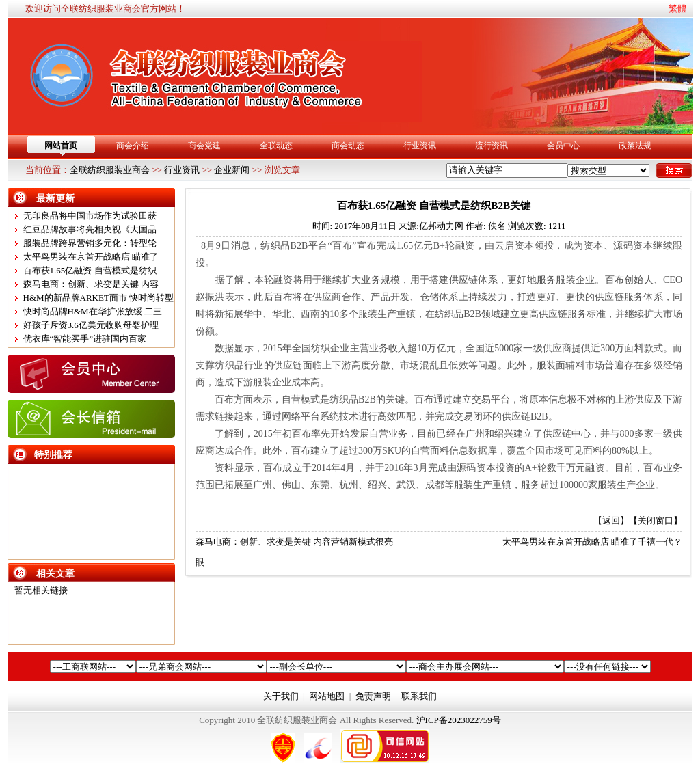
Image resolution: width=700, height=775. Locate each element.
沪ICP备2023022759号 (459, 720)
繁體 (677, 9)
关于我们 (281, 696)
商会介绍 (133, 146)
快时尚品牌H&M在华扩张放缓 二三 (93, 311)
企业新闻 (232, 170)
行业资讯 (420, 146)
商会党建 (204, 146)
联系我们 (419, 696)
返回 (611, 520)
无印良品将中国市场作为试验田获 (90, 216)
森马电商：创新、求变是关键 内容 (91, 284)
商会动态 (348, 146)
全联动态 (276, 146)
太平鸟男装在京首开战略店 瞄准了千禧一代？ (592, 542)
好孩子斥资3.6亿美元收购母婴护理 (91, 325)
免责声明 (373, 696)
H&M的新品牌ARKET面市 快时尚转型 (99, 298)
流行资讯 (492, 146)
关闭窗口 (656, 520)
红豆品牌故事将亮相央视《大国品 (90, 229)
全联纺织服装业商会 (110, 170)
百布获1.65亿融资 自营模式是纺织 (90, 270)
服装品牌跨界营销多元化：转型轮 (90, 243)
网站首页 (61, 146)
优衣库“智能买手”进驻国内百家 (85, 339)
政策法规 (635, 146)
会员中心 (563, 146)
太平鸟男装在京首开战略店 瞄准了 (91, 257)
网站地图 (327, 696)
